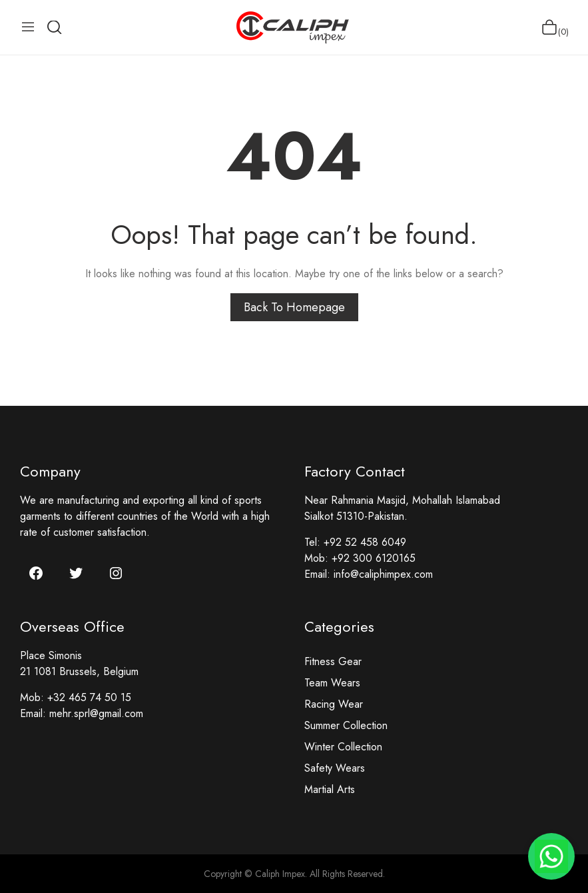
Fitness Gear (333, 661)
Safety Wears (335, 768)
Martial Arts (330, 789)
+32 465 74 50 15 (89, 697)
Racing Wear (334, 704)
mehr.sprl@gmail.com (96, 713)
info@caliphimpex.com (383, 574)
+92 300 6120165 (374, 558)
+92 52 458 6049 (365, 542)
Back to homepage (294, 307)
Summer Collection (346, 725)
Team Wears (332, 683)
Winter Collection (343, 747)
